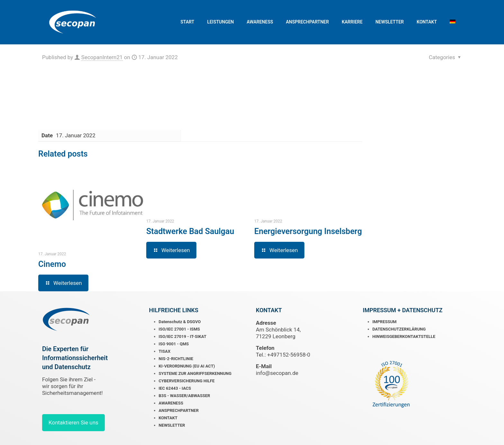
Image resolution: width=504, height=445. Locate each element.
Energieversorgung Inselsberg (308, 231)
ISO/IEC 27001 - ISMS (180, 329)
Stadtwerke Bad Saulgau (190, 231)
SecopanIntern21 (102, 57)
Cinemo (52, 264)
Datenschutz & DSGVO (180, 322)
